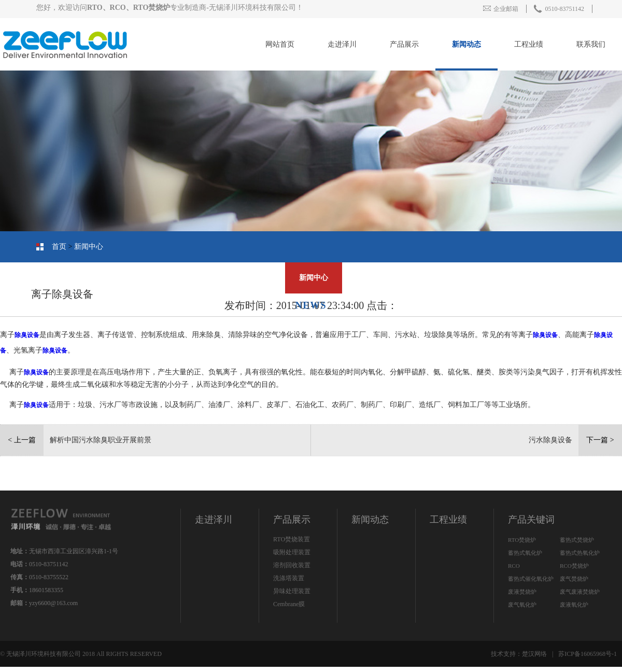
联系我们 (591, 44)
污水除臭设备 (550, 440)
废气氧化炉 (522, 605)
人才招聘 (246, 278)
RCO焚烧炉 (574, 566)
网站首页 (280, 44)
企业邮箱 (501, 9)
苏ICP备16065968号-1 (588, 654)
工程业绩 (529, 44)
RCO (514, 566)
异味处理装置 (292, 591)
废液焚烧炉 (522, 592)
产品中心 (516, 278)
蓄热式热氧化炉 (580, 553)
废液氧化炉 (574, 605)
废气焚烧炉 (574, 579)
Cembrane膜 (289, 604)
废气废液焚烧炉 (580, 592)
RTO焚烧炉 (522, 540)
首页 (59, 247)
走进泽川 (342, 44)
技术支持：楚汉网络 (519, 654)
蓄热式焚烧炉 (577, 540)
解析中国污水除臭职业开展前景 (101, 440)
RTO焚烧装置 (292, 539)
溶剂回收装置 (292, 565)
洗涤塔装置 (289, 578)
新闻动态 (466, 44)
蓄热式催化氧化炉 (531, 579)
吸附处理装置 (292, 552)
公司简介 (583, 278)
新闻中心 (89, 247)
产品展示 (404, 44)
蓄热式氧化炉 (525, 553)
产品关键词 (531, 520)
